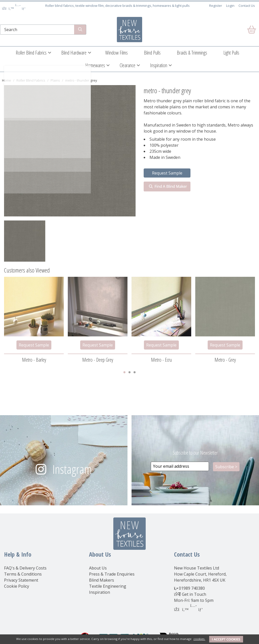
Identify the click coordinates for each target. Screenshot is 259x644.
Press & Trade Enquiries (112, 574)
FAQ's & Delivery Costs (25, 568)
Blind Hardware (74, 53)
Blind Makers (102, 580)
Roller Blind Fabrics (31, 53)
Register (216, 6)
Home (7, 80)
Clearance (127, 65)
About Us (98, 568)
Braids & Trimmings (192, 53)
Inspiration (159, 65)
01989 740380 (192, 588)
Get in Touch (194, 594)
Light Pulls (231, 53)
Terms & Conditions (23, 574)
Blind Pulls (152, 53)
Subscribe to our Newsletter (195, 453)
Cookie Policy (17, 586)
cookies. (199, 639)
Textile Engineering (108, 586)
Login (230, 6)
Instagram (72, 469)
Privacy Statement (21, 580)
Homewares (95, 65)
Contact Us (247, 6)
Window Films (116, 53)
